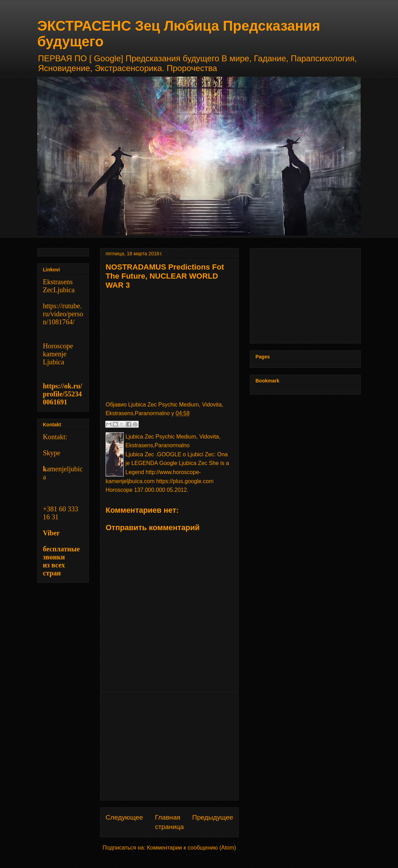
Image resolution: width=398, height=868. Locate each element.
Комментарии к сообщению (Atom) (192, 848)
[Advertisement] (169, 746)
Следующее (124, 817)
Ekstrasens (58, 282)
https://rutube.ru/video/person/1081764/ (63, 314)
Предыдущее (213, 817)
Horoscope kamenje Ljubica (58, 354)
